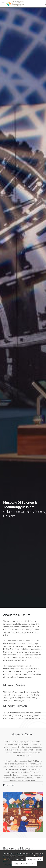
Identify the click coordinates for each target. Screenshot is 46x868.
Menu (3, 3)
